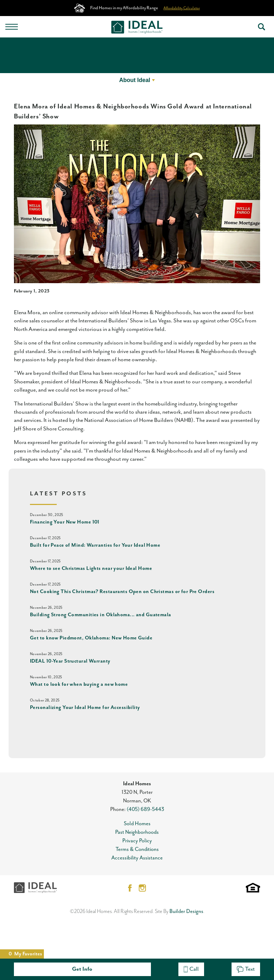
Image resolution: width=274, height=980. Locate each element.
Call (191, 969)
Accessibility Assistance (137, 858)
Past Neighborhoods (137, 832)
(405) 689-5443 (145, 809)
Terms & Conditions (137, 849)
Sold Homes (137, 824)
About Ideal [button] (135, 80)
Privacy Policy (137, 841)
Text (246, 969)
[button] (262, 27)
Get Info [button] (82, 969)
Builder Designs (186, 911)
